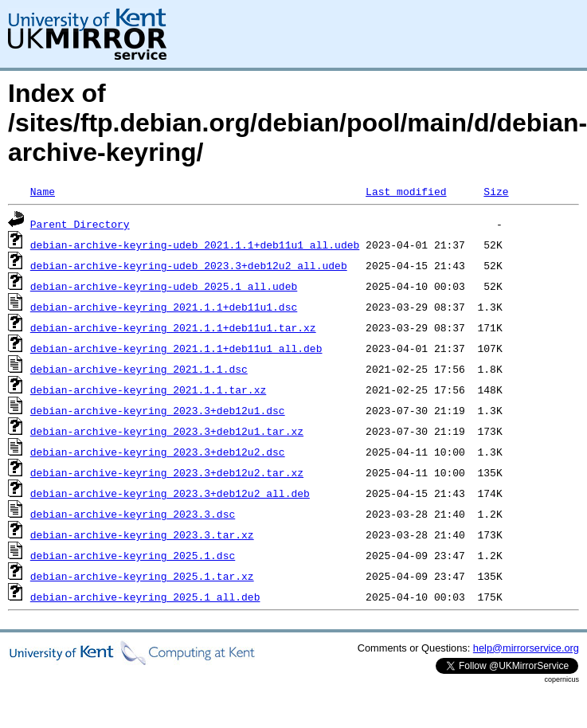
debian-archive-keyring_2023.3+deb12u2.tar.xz (167, 472)
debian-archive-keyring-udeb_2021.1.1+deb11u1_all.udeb (195, 245)
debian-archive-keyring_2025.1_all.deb (145, 597)
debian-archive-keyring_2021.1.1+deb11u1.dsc (164, 307)
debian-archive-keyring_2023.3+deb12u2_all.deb (170, 493)
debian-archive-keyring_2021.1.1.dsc (139, 369)
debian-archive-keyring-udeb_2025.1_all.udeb (164, 286)
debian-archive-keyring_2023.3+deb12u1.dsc (158, 410)
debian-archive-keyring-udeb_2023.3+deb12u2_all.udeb (189, 265)
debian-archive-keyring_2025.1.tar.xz (142, 576)
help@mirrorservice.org (526, 648)
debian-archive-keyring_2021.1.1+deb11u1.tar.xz (173, 327)
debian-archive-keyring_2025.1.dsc (133, 555)
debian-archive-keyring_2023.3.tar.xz (142, 534)
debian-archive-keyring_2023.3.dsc (133, 514)
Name (43, 191)
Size (496, 191)
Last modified (406, 191)
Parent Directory (80, 224)
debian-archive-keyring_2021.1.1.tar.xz (148, 389)
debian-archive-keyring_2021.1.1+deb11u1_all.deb (176, 348)
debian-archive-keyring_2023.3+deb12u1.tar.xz (167, 431)
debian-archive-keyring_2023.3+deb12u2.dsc (158, 452)
